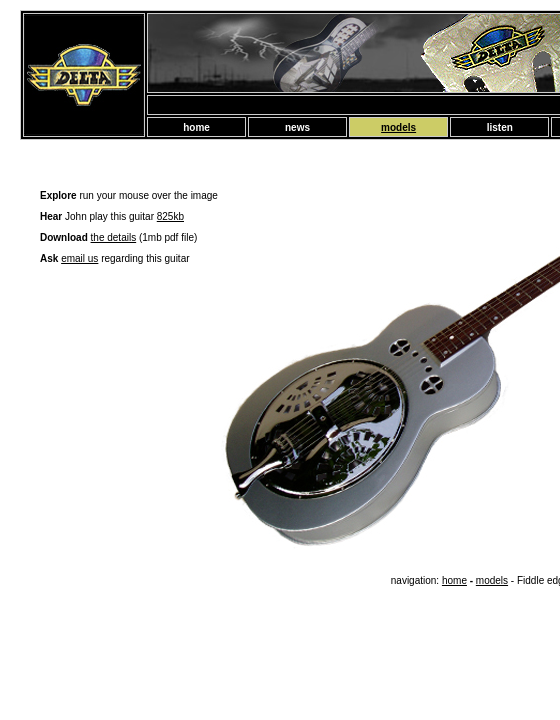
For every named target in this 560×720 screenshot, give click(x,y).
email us (79, 258)
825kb (170, 216)
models (492, 580)
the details (114, 237)
